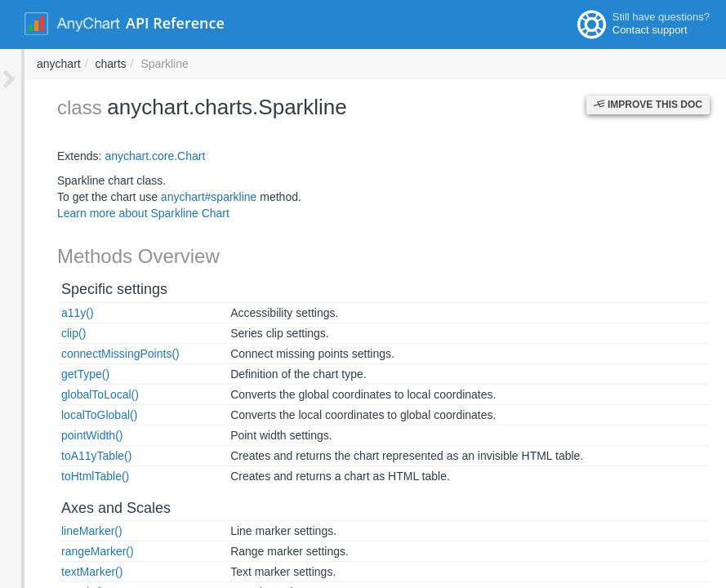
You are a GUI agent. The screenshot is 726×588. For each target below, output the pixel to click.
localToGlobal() (75, 415)
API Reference (175, 23)
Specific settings (90, 289)
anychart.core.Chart (130, 156)
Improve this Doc (648, 105)
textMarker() (67, 572)
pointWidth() (67, 435)
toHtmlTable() (71, 476)
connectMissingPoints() (96, 354)
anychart (279, 64)
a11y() (53, 313)
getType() (61, 374)
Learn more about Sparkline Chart (119, 213)
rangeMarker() (73, 551)
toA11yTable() (72, 456)
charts (331, 64)
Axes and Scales (91, 508)
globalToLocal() (76, 394)
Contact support (650, 30)
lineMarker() (67, 531)
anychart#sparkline (185, 197)
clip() (49, 333)
